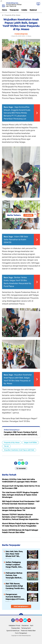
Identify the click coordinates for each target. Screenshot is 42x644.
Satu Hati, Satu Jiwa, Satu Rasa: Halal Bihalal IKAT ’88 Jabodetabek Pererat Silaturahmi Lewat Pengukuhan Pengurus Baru (15, 554)
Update (28, 215)
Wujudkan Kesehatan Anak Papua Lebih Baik (19, 450)
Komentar (21, 468)
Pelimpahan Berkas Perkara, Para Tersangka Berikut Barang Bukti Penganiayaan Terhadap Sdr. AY (14, 575)
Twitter (26, 621)
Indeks (24, 10)
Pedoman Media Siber (28, 631)
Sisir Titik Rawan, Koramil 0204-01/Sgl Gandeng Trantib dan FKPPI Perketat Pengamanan (15, 586)
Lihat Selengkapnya (21, 606)
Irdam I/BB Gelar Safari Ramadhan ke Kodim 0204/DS (16, 240)
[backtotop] (21, 615)
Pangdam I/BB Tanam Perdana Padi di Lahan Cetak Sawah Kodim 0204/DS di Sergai (20, 433)
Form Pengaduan (21, 633)
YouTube (31, 621)
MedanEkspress (12, 3)
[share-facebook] (16, 463)
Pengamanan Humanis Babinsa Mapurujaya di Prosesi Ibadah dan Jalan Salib (15, 597)
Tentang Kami (26, 628)
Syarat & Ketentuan (13, 631)
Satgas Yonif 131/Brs (30, 442)
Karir (32, 625)
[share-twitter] (19, 463)
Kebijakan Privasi (14, 625)
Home (4, 10)
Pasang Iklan (16, 628)
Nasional (33, 10)
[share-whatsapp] (23, 463)
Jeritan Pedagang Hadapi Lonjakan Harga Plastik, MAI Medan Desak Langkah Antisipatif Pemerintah (15, 565)
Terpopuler (14, 10)
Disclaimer (25, 625)
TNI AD (6, 446)
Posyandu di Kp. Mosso (12, 442)
